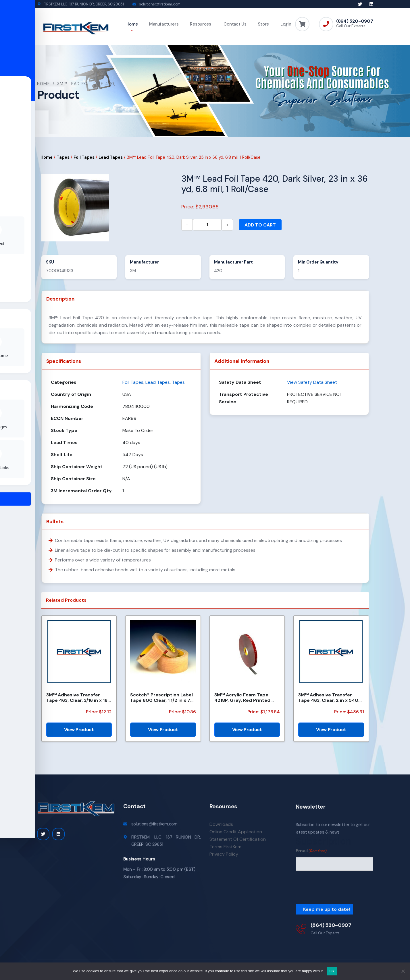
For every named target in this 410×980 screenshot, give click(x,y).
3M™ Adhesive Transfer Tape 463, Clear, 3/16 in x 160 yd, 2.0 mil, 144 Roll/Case (79, 698)
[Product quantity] (207, 226)
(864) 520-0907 (355, 21)
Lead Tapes (111, 158)
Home (132, 24)
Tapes (63, 158)
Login (286, 24)
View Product (79, 730)
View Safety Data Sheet (312, 383)
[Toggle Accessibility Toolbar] (13, 477)
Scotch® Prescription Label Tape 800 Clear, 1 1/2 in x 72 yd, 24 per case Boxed (162, 698)
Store (263, 24)
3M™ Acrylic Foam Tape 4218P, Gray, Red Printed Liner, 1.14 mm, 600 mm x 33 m (246, 698)
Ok (332, 971)
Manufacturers (164, 24)
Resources (200, 24)
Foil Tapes (84, 158)
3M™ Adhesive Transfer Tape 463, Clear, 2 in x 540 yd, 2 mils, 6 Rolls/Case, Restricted (328, 698)
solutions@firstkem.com (160, 4)
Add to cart (260, 226)
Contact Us (235, 24)
